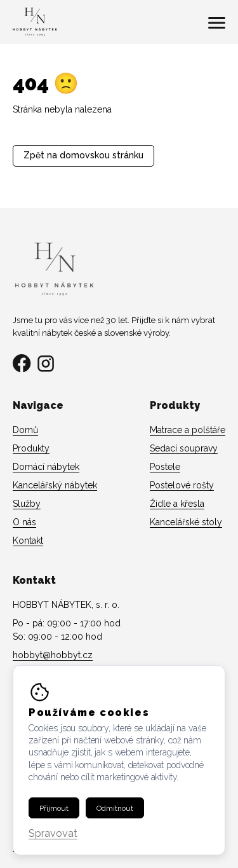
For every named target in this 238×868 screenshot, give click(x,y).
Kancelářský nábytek (55, 485)
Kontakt (28, 541)
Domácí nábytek (46, 467)
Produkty (31, 448)
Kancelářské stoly (186, 522)
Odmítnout (115, 808)
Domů (25, 430)
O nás (24, 522)
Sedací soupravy (184, 448)
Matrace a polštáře (188, 430)
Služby (27, 504)
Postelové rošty (182, 485)
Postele (165, 467)
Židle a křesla (177, 504)
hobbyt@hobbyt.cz (53, 655)
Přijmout (54, 808)
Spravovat (53, 834)
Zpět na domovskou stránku (83, 155)
